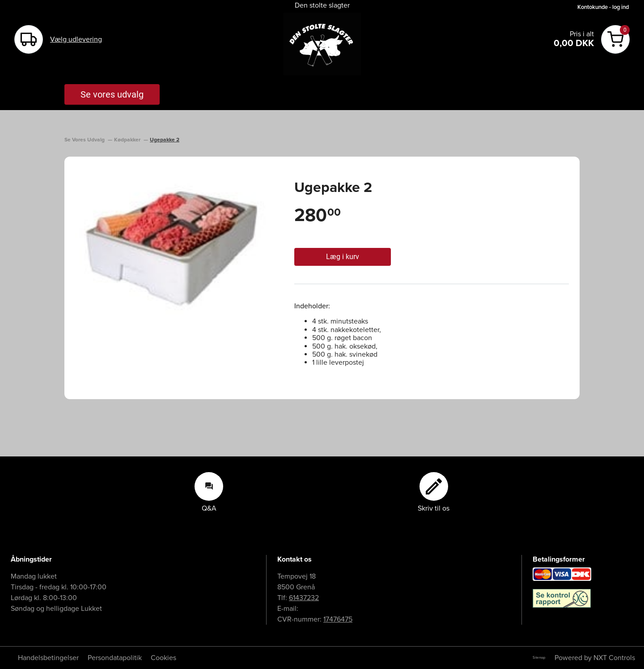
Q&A (209, 492)
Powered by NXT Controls (595, 658)
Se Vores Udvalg (85, 140)
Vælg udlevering (76, 39)
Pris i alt (582, 34)
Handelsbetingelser (48, 658)
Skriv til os (434, 492)
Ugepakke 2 (165, 140)
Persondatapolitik (115, 658)
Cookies (163, 658)
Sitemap (539, 658)
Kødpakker (128, 140)
